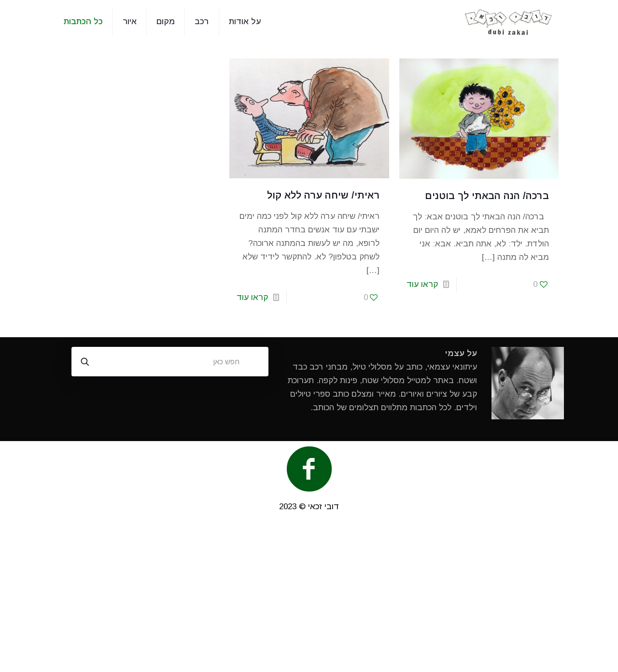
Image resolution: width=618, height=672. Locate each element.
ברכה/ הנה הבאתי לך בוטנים (487, 196)
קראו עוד (422, 284)
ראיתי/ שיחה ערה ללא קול (323, 195)
